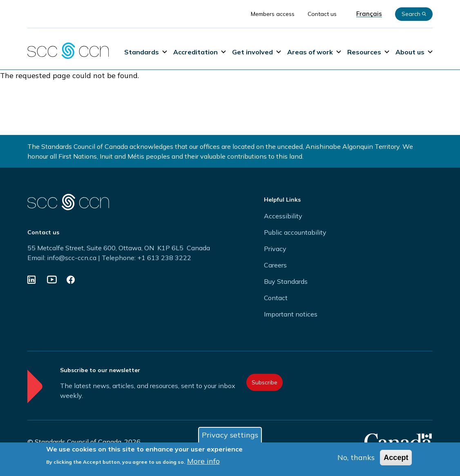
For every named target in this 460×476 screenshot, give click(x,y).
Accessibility (283, 216)
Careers (275, 265)
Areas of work (314, 52)
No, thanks (356, 459)
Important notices (291, 314)
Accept (396, 459)
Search (414, 14)
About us (414, 52)
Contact (276, 298)
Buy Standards (286, 281)
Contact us (322, 14)
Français (369, 14)
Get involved (257, 52)
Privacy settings (230, 436)
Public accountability (295, 232)
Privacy (275, 249)
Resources (368, 52)
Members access (273, 14)
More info (203, 462)
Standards (146, 52)
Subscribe (265, 382)
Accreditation (200, 52)
